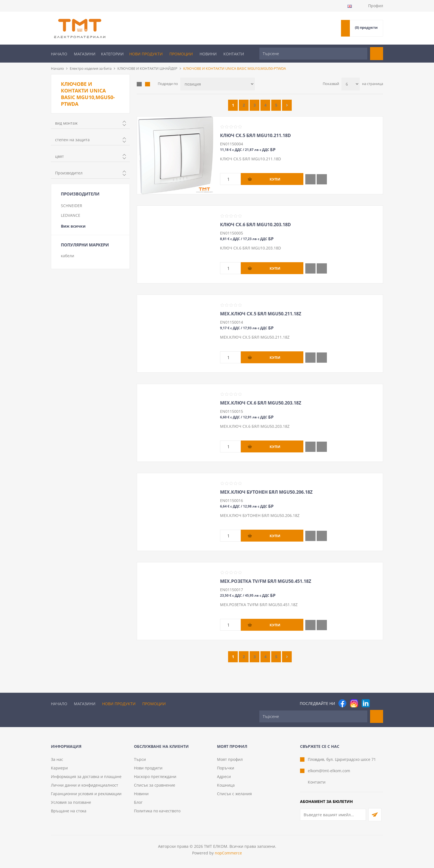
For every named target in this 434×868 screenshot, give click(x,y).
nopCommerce (228, 853)
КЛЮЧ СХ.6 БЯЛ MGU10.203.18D (255, 225)
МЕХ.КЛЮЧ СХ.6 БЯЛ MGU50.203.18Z (261, 403)
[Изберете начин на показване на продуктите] (218, 84)
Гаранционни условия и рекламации (86, 794)
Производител (69, 173)
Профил (376, 6)
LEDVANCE (71, 215)
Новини (208, 54)
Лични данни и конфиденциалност (85, 785)
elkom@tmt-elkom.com (329, 771)
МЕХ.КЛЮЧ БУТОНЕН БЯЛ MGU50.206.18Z (266, 492)
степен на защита (72, 140)
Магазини (85, 54)
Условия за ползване (71, 802)
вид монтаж (66, 123)
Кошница (226, 785)
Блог (138, 802)
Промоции (181, 54)
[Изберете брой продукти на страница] (351, 84)
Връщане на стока (69, 811)
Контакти (234, 54)
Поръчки (226, 768)
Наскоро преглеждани (155, 776)
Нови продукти (146, 54)
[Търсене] (313, 54)
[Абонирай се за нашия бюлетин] (333, 815)
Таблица (139, 84)
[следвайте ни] (366, 703)
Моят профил (230, 759)
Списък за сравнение (155, 785)
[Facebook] (342, 703)
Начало (59, 54)
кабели (68, 256)
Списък (148, 84)
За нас (57, 759)
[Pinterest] (377, 703)
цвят (60, 156)
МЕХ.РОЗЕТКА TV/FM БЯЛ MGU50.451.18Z (266, 581)
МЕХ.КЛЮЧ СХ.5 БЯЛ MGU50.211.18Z (261, 314)
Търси (140, 759)
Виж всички (73, 226)
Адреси (224, 776)
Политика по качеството (157, 811)
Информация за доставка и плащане (86, 776)
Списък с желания (234, 794)
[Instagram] (354, 703)
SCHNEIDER (72, 206)
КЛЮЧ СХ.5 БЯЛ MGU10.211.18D (255, 135)
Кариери (59, 768)
